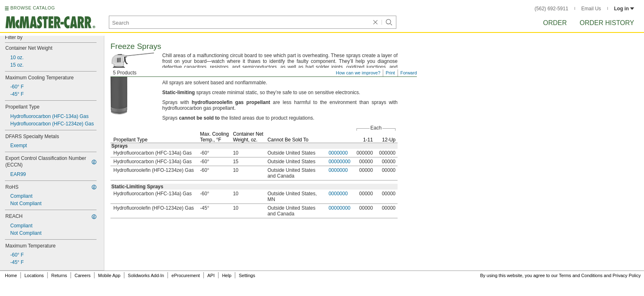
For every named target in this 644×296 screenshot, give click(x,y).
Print (390, 73)
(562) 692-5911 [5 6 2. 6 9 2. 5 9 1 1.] (552, 9)
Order (555, 23)
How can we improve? (358, 73)
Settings (247, 275)
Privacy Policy (627, 275)
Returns (59, 275)
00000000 (339, 162)
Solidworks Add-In (146, 275)
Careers (82, 275)
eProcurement (186, 275)
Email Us (591, 9)
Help (227, 275)
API (211, 275)
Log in (624, 9)
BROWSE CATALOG (32, 8)
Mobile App (109, 275)
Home (11, 275)
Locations (34, 275)
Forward (409, 73)
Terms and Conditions (581, 275)
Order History (607, 23)
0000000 (338, 153)
